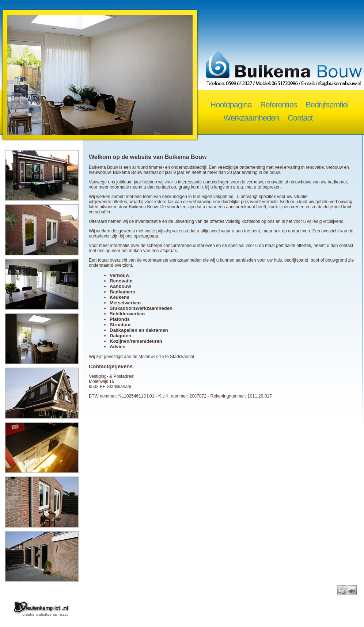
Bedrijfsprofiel (327, 105)
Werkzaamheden (251, 118)
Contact (300, 118)
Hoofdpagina (231, 105)
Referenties (279, 105)
